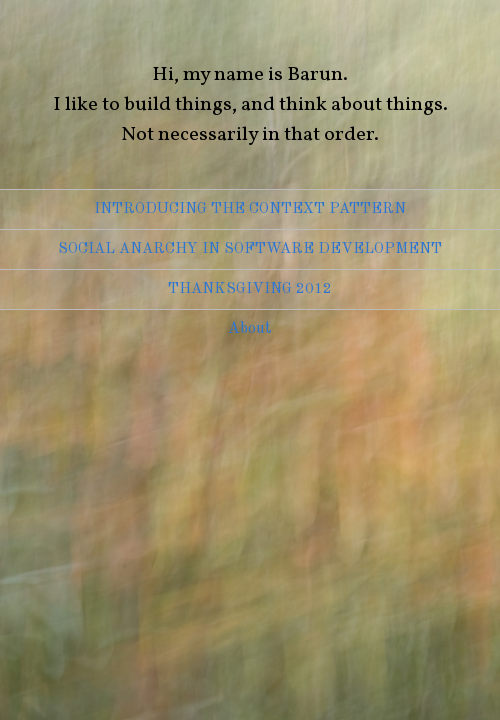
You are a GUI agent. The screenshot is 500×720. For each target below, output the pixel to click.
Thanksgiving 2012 (250, 289)
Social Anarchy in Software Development (250, 249)
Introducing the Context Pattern (250, 209)
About (250, 329)
